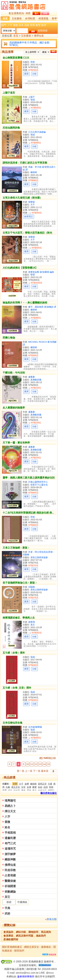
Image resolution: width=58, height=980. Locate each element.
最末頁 (45, 771)
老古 (33, 625)
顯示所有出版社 (49, 793)
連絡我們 (41, 936)
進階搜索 (43, 31)
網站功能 (21, 932)
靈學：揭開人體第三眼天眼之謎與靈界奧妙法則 (29, 478)
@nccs (50, 973)
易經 (27, 25)
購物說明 (33, 932)
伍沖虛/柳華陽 (35, 727)
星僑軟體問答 (11, 939)
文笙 (23, 787)
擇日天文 (10, 811)
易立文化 (16, 787)
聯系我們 (19, 951)
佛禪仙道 (39, 36)
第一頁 (21, 771)
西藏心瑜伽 (9, 338)
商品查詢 (46, 932)
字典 (7, 908)
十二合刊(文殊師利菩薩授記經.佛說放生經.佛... (28, 513)
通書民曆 (10, 838)
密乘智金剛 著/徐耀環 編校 (41, 272)
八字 (10, 25)
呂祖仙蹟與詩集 (11, 128)
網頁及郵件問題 (25, 936)
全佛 (29, 787)
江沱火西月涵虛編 (37, 132)
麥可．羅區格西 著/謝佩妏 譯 (42, 307)
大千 (33, 205)
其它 (7, 897)
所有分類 (52, 919)
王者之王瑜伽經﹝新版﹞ (16, 548)
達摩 (27, 784)
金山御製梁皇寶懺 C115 (16, 58)
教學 (38, 25)
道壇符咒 (10, 849)
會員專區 (8, 936)
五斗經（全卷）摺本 (14, 653)
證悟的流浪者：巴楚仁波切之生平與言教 (25, 163)
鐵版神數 (10, 859)
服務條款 (46, 947)
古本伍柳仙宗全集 (13, 723)
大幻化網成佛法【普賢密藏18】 (20, 268)
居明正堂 (42, 784)
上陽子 (32, 97)
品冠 (46, 787)
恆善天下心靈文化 (39, 485)
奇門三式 (10, 843)
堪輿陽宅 (10, 801)
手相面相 (10, 833)
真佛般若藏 (36, 380)
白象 (8, 787)
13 (40, 764)
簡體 (28, 13)
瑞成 (33, 100)
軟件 (44, 25)
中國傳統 (22, 902)
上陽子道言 (9, 93)
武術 (7, 914)
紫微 (15, 25)
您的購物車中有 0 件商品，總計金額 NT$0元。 (29, 44)
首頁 (5, 18)
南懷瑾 (32, 622)
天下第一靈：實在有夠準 (16, 443)
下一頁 (37, 771)
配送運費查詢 (16, 13)
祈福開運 (10, 886)
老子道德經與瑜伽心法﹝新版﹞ (20, 583)
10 (28, 764)
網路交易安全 (32, 947)
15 (48, 764)
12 (36, 764)
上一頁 (29, 771)
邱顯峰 (32, 587)
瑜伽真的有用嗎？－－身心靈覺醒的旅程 (25, 303)
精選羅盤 (43, 18)
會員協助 (8, 932)
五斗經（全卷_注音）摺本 (17, 688)
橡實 (34, 787)
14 (44, 764)
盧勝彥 (32, 377)
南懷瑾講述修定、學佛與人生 (19, 618)
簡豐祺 (32, 202)
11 (32, 764)
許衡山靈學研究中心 (38, 482)
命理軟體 (30, 18)
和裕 (33, 62)
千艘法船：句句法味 (14, 373)
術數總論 (10, 892)
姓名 (21, 25)
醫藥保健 (10, 881)
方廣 (50, 784)
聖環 (33, 275)
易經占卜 (10, 806)
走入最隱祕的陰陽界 (14, 408)
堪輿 (32, 25)
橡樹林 (34, 172)
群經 (9, 902)
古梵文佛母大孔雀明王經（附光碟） (22, 198)
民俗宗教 (10, 870)
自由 (40, 787)
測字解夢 (10, 854)
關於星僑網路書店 (12, 947)
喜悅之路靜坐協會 (39, 557)
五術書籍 (17, 18)
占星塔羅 (10, 875)
